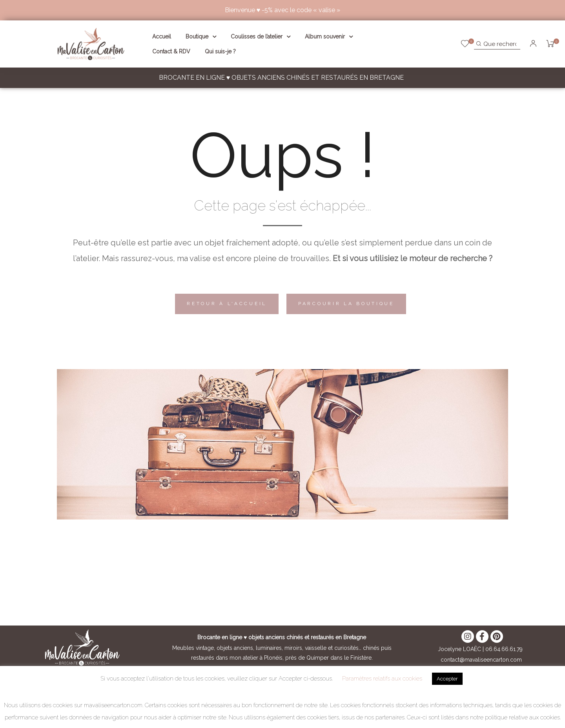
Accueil (162, 37)
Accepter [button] (447, 679)
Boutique (201, 37)
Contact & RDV (171, 51)
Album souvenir (329, 37)
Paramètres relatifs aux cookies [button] (382, 679)
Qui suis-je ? (220, 51)
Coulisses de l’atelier (261, 37)
